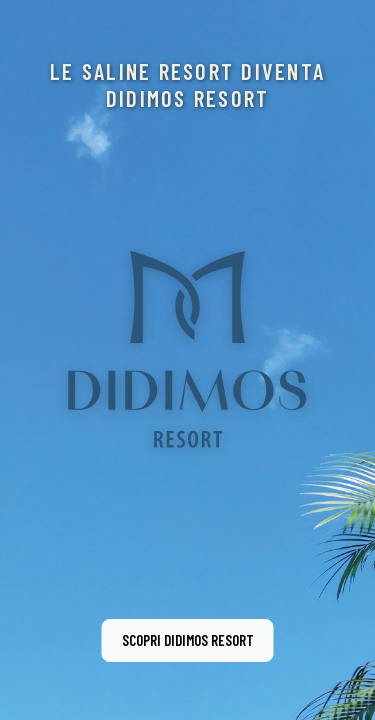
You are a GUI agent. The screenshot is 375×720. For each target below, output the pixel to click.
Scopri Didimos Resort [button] (188, 640)
